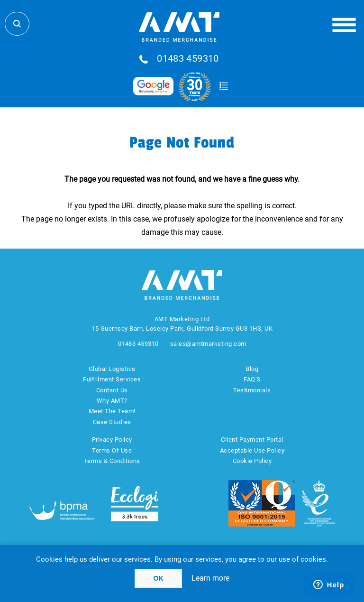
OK (159, 578)
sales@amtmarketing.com (208, 344)
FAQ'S (252, 379)
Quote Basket (223, 86)
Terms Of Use (112, 450)
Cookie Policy (252, 461)
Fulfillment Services (112, 379)
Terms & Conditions (112, 461)
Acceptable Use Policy (252, 450)
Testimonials (252, 390)
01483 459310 (188, 59)
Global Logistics (112, 369)
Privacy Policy (112, 440)
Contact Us (112, 390)
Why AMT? (112, 401)
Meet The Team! (112, 411)
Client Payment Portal (252, 440)
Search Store (17, 24)
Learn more (210, 578)
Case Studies (112, 422)
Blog (252, 369)
